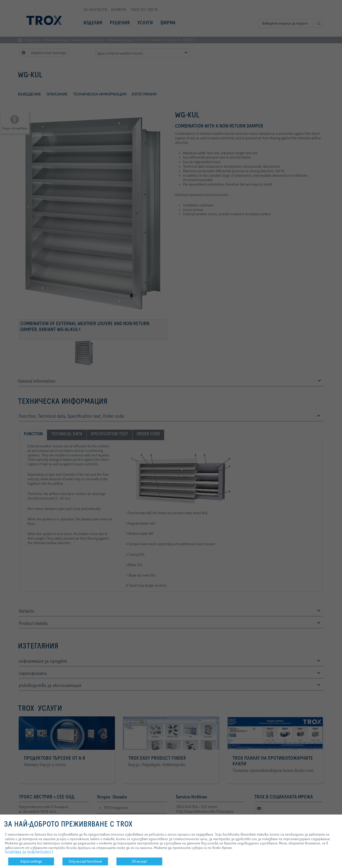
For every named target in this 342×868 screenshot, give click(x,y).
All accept (139, 861)
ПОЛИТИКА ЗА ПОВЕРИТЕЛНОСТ (29, 852)
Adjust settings (31, 861)
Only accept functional (85, 861)
